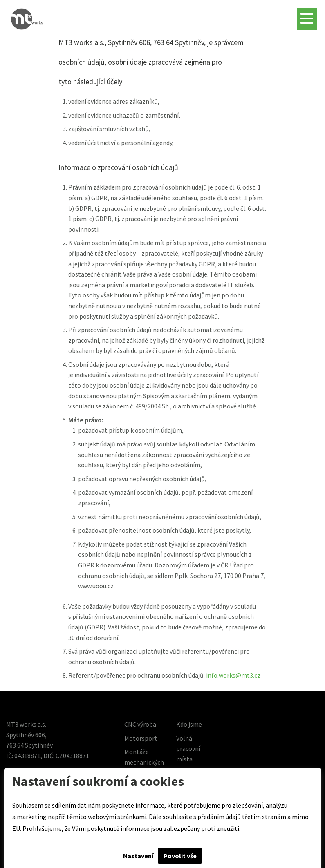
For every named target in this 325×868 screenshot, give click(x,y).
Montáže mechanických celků (144, 762)
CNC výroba (140, 724)
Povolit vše (180, 856)
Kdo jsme (189, 724)
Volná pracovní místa (188, 749)
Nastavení (138, 856)
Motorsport (141, 738)
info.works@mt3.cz (233, 675)
